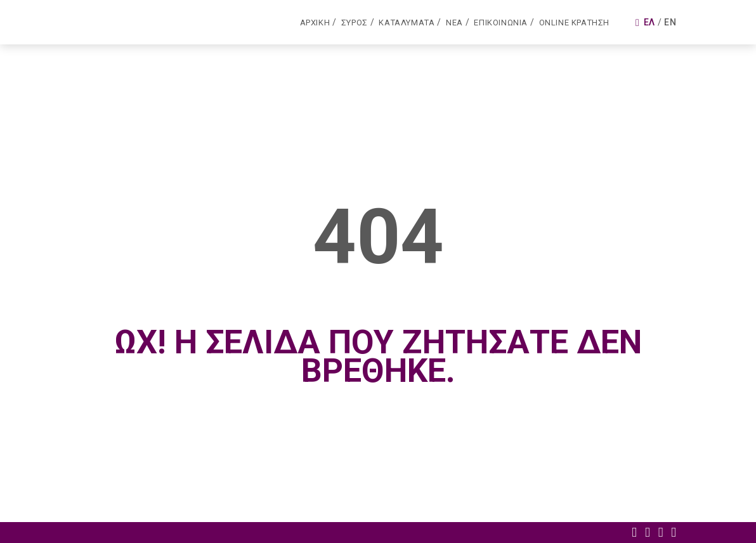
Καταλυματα (407, 23)
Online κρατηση (574, 23)
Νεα (454, 23)
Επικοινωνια (501, 23)
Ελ (649, 22)
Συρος (355, 23)
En (670, 22)
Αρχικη (315, 23)
